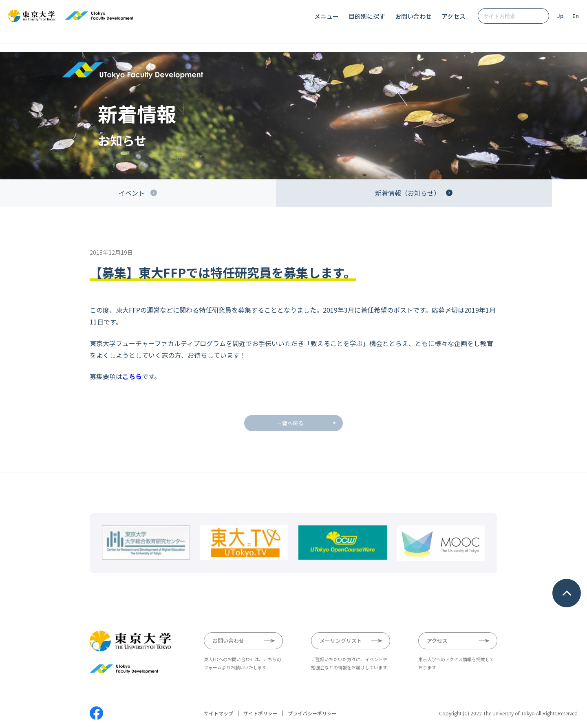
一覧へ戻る (290, 423)
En (576, 16)
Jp (560, 16)
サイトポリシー (260, 713)
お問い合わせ (413, 16)
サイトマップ (218, 713)
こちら (132, 376)
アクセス (453, 16)
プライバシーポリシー (312, 713)
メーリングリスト (341, 641)
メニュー (327, 16)
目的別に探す (367, 16)
